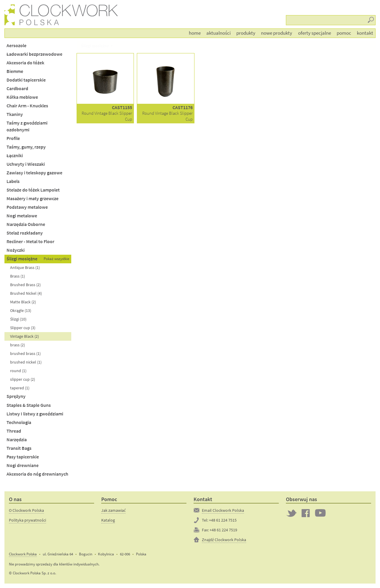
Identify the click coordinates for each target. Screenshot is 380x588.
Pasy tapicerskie (23, 457)
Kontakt (365, 33)
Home (195, 33)
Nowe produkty (277, 33)
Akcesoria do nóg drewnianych (37, 474)
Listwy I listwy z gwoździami (35, 414)
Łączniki (15, 156)
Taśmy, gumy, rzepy (26, 147)
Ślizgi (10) (18, 319)
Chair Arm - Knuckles (27, 106)
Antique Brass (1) (25, 267)
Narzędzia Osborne (26, 224)
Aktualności (218, 33)
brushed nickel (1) (26, 362)
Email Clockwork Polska (223, 510)
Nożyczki (16, 250)
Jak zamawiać (113, 510)
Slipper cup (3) (23, 328)
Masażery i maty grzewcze (33, 199)
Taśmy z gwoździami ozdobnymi (27, 126)
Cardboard (17, 89)
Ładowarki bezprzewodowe (34, 54)
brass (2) (18, 345)
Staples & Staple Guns (29, 405)
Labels (13, 181)
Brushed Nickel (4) (26, 293)
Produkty (246, 33)
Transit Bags (19, 448)
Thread (14, 431)
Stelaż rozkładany (25, 233)
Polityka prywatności (27, 520)
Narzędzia (17, 440)
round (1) (18, 371)
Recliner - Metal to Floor (30, 242)
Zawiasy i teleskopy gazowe (34, 173)
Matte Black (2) (23, 302)
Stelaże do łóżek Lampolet (33, 190)
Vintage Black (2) (24, 336)
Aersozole (16, 46)
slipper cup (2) (23, 379)
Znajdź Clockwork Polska (224, 540)
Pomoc (344, 33)
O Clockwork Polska (26, 510)
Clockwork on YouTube (320, 513)
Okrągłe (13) (21, 310)
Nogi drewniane (23, 465)
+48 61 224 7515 (223, 520)
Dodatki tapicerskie (26, 80)
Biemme (15, 71)
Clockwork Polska (23, 554)
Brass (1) (18, 276)
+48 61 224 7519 (223, 530)
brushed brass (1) (25, 353)
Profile (13, 138)
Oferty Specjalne (315, 33)
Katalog (108, 520)
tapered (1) (20, 388)
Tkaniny (15, 114)
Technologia (19, 422)
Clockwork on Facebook (306, 513)
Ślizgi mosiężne (22, 259)
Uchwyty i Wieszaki (26, 164)
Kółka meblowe (22, 97)
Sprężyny (16, 396)
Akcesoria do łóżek (25, 63)
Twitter (292, 513)
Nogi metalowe (22, 216)
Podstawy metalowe (27, 207)
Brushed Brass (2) (25, 285)
